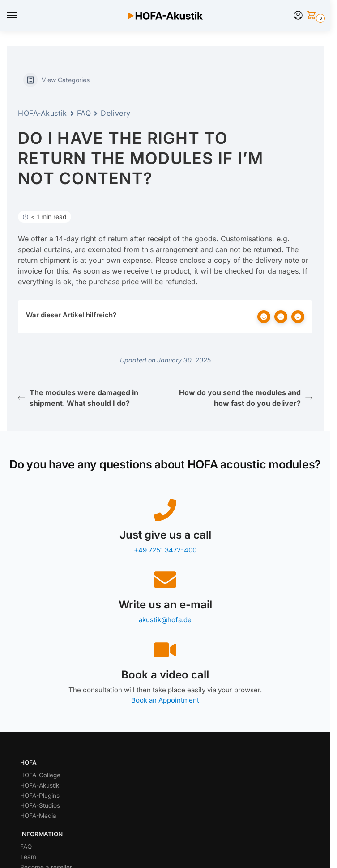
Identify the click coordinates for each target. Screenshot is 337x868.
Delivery (115, 113)
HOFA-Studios (40, 805)
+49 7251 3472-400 (165, 550)
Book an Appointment (165, 700)
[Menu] (20, 16)
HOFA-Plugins (40, 796)
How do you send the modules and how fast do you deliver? (246, 398)
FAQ (84, 113)
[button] (313, 16)
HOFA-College (40, 775)
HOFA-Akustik (43, 113)
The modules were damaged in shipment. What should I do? (78, 398)
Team (28, 857)
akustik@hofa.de (165, 620)
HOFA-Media (38, 816)
